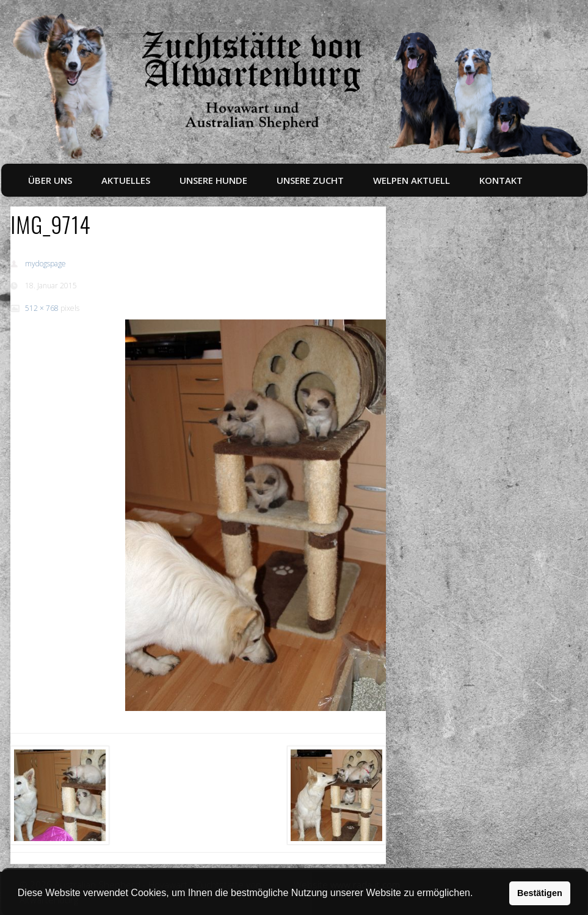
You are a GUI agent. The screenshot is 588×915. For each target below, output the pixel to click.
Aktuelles (126, 180)
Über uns (50, 180)
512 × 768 (42, 308)
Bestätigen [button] (540, 893)
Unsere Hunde (213, 180)
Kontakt (501, 180)
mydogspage (45, 264)
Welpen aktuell (412, 180)
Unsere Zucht (310, 180)
